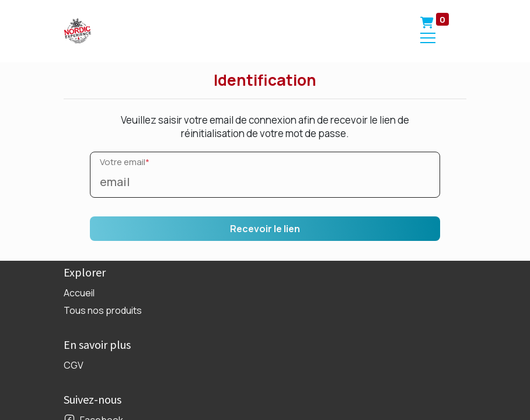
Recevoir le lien (265, 229)
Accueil (79, 293)
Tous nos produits (103, 310)
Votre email (125, 162)
